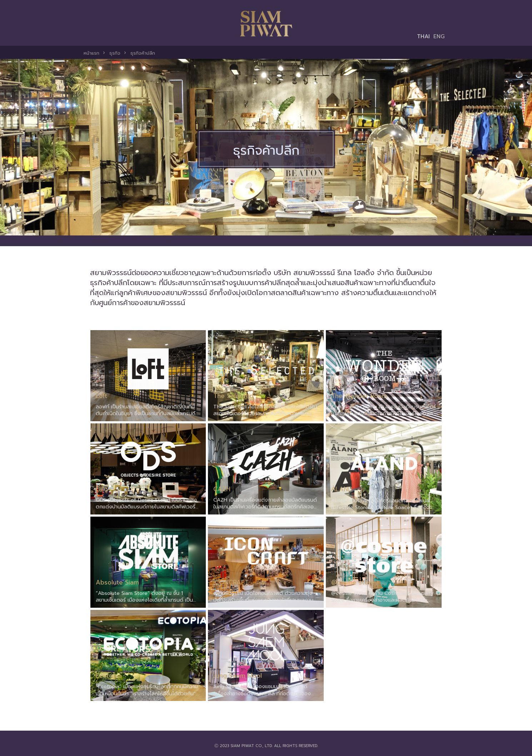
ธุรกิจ (115, 53)
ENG (439, 36)
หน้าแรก (91, 53)
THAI (423, 36)
